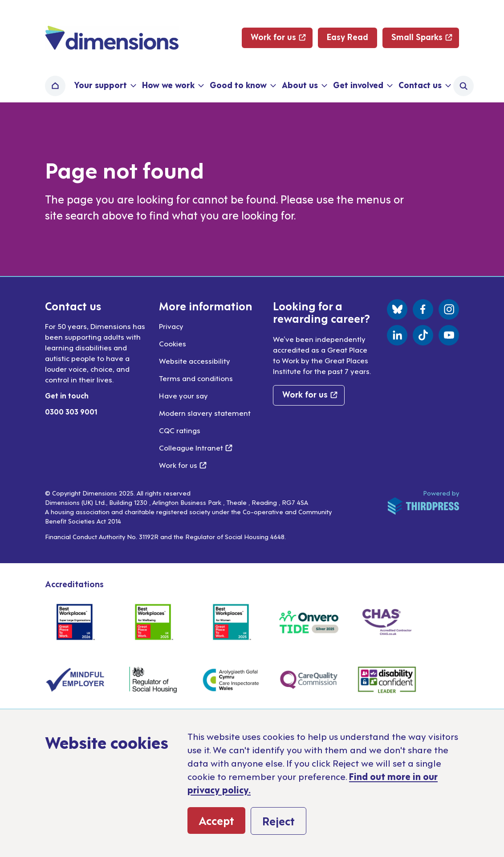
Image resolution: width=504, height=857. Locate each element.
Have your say (183, 395)
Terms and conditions (196, 378)
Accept (216, 820)
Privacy (171, 326)
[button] (104, 86)
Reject (278, 820)
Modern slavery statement (205, 413)
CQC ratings (180, 430)
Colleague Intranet (196, 447)
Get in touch (67, 395)
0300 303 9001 (71, 411)
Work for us (183, 465)
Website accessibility (195, 361)
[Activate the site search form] (463, 86)
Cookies (173, 343)
